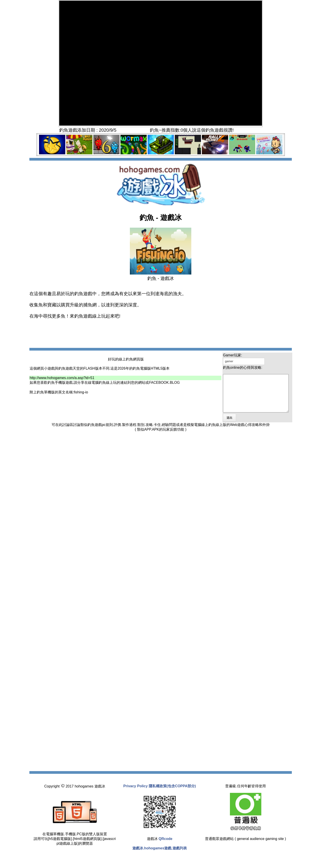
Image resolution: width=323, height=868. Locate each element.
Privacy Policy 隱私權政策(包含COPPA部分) (160, 793)
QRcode (165, 846)
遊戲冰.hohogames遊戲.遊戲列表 (160, 856)
